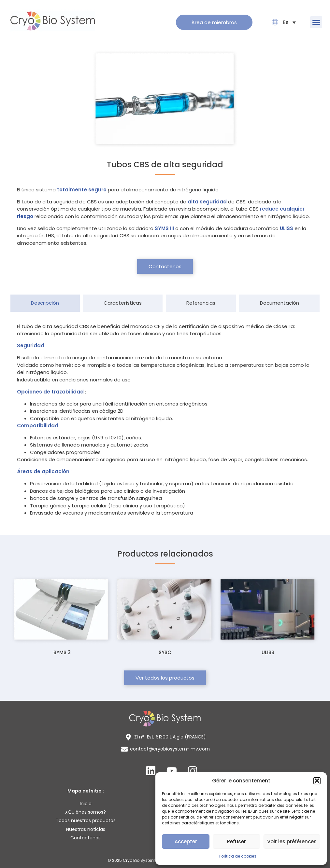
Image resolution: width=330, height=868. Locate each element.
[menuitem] (286, 22)
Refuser (237, 841)
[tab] (45, 303)
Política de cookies (238, 856)
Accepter (186, 841)
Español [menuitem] (286, 22)
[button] (317, 781)
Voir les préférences (292, 841)
